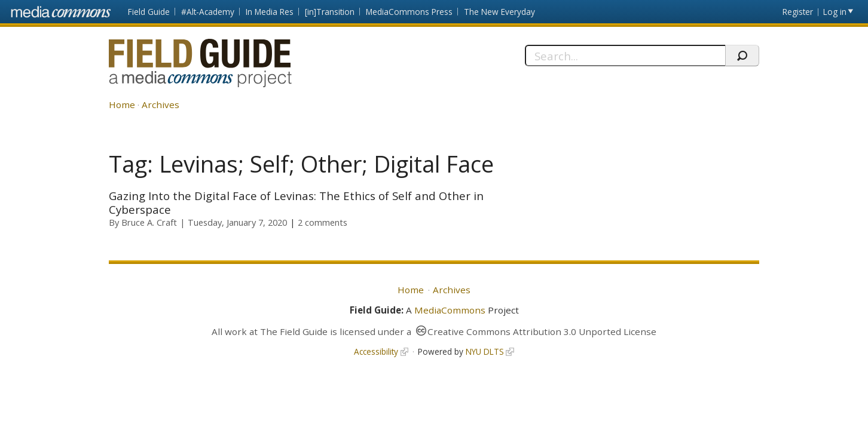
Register (798, 12)
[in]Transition (330, 12)
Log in (835, 12)
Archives (161, 105)
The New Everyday (499, 12)
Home (122, 105)
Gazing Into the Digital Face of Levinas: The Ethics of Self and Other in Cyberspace (296, 202)
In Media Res (270, 12)
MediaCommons (450, 310)
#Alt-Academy (208, 12)
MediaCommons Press (409, 12)
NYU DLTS (485, 351)
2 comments (323, 222)
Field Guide (149, 12)
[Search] (625, 56)
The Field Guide (294, 331)
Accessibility (376, 351)
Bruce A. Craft (149, 222)
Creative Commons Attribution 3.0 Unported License (542, 331)
